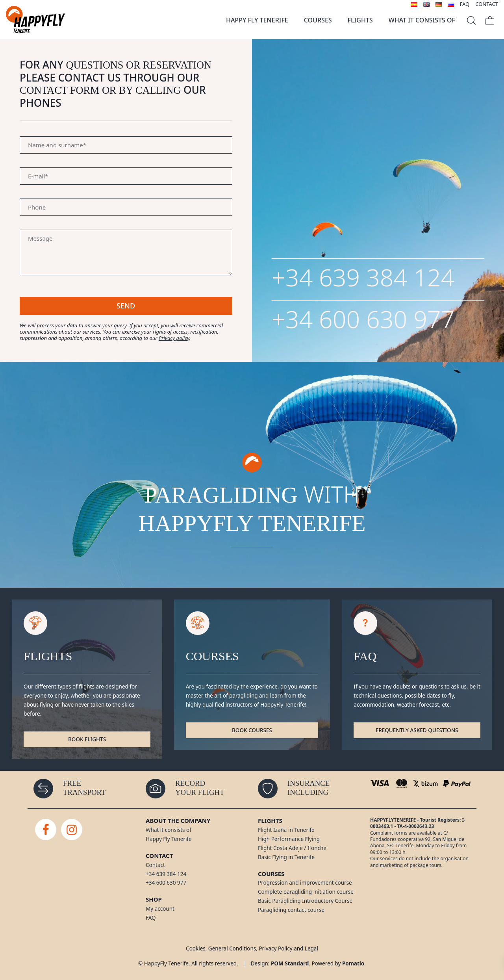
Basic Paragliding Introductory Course (305, 901)
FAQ (151, 918)
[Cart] (490, 19)
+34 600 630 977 (363, 319)
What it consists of (169, 830)
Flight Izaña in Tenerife (286, 830)
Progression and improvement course (305, 883)
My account (160, 909)
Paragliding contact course (291, 910)
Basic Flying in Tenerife (286, 857)
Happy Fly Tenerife (169, 839)
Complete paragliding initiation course (306, 892)
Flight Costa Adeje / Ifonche (292, 848)
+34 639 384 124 (363, 277)
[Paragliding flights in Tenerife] (35, 19)
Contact (155, 865)
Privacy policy (174, 338)
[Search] (471, 19)
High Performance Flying (289, 839)
